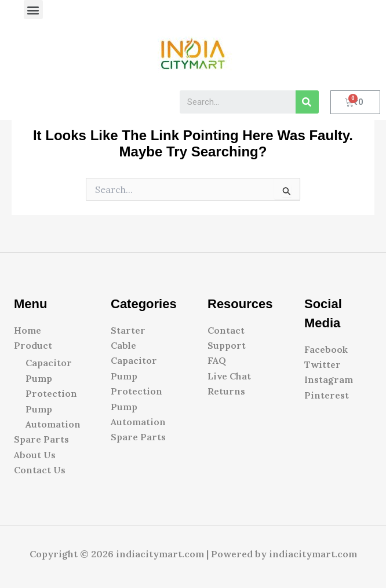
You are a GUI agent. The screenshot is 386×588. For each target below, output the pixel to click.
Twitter (323, 364)
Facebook (326, 349)
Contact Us (40, 470)
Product (33, 345)
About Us (35, 455)
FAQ (217, 360)
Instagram (329, 379)
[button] (33, 10)
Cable (123, 345)
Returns (226, 391)
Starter (128, 330)
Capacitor (49, 363)
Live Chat (229, 376)
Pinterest (327, 395)
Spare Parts (41, 439)
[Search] (307, 102)
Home (28, 330)
